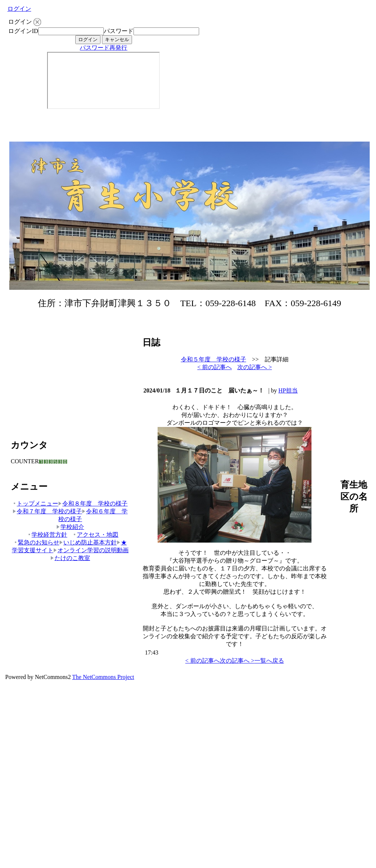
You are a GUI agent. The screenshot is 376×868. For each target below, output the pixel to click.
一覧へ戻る (269, 661)
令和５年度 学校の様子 (214, 359)
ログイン (19, 9)
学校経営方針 (47, 535)
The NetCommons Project (103, 677)
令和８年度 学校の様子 (93, 503)
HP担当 (288, 390)
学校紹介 (70, 527)
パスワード (119, 31)
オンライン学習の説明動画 (91, 550)
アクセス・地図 (95, 535)
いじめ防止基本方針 (88, 542)
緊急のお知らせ (37, 542)
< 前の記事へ (215, 367)
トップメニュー (35, 503)
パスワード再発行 (103, 48)
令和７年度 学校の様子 (47, 511)
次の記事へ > (255, 367)
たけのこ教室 (70, 558)
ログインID (23, 31)
